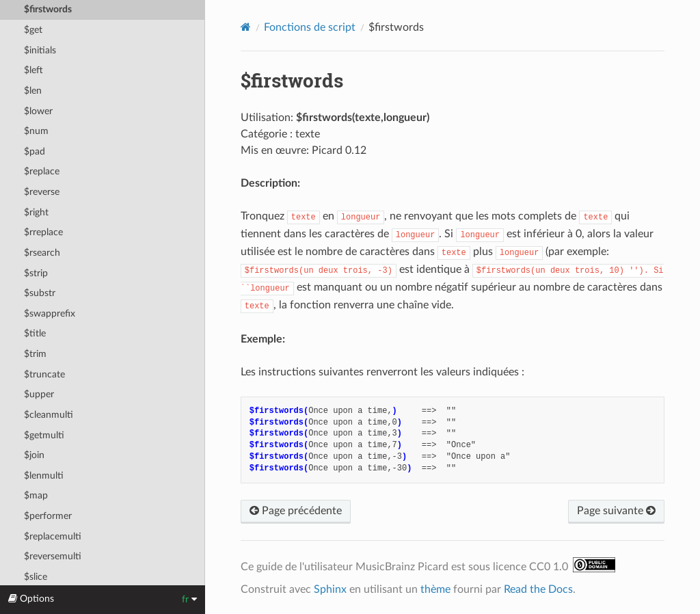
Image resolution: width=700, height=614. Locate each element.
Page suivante (616, 511)
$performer (48, 516)
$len (33, 91)
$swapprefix (50, 313)
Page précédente (296, 511)
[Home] (246, 27)
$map (36, 495)
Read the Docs (538, 589)
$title (35, 333)
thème (435, 589)
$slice (36, 577)
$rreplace (43, 232)
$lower (38, 111)
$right (36, 212)
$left (33, 70)
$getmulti (44, 435)
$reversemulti (53, 556)
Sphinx (330, 589)
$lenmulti (44, 476)
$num (36, 131)
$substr (40, 293)
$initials (40, 50)
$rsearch (42, 253)
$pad (35, 151)
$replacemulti (53, 536)
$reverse (42, 192)
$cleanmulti (49, 415)
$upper (39, 394)
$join (34, 455)
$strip (36, 273)
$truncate (44, 374)
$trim (35, 354)
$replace (42, 171)
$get (33, 30)
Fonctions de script (310, 27)
